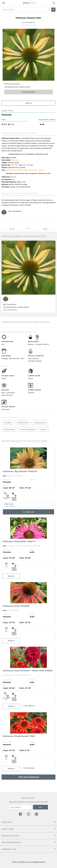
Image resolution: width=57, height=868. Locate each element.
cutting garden (33, 170)
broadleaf (7, 423)
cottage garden (22, 170)
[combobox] (28, 505)
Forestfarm (11, 304)
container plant (11, 170)
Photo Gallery (12, 229)
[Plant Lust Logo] (29, 3)
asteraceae (15, 160)
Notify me (28, 103)
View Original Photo (10, 310)
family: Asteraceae (28, 429)
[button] (49, 10)
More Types (45, 229)
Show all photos (28, 92)
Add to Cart (28, 512)
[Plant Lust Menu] (4, 3)
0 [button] (54, 2)
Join (41, 807)
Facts (28, 228)
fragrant (42, 170)
